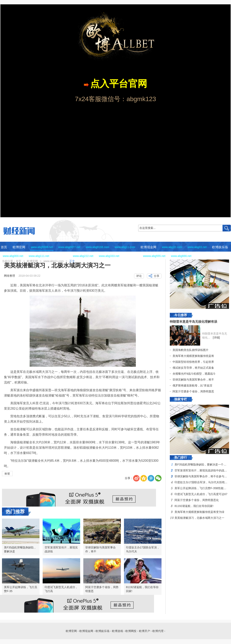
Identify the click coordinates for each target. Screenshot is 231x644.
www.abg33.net (197, 247)
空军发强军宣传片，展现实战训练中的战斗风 (202, 470)
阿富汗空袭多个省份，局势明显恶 (102, 589)
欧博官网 (19, 247)
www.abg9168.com (98, 247)
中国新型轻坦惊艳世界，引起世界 (193, 362)
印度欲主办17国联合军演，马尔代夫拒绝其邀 (202, 482)
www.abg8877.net (69, 247)
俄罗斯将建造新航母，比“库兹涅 (192, 385)
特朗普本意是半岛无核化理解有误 (193, 322)
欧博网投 (131, 256)
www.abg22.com (172, 247)
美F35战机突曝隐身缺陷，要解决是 (20, 549)
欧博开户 (203, 256)
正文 (72, 261)
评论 (139, 276)
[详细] (216, 338)
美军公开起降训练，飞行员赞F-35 (21, 589)
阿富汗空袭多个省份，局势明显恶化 (197, 500)
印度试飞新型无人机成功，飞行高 (61, 589)
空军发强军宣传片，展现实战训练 (61, 549)
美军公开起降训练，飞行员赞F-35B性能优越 (202, 488)
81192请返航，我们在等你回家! (142, 589)
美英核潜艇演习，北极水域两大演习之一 (199, 518)
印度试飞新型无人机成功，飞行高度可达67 (201, 494)
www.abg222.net (83, 256)
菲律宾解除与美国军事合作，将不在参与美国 (202, 476)
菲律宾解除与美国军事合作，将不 (100, 549)
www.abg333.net (109, 256)
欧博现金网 (148, 247)
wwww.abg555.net (154, 256)
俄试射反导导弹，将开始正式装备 (193, 368)
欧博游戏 (61, 256)
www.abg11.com (125, 247)
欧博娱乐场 (220, 247)
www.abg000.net (13, 256)
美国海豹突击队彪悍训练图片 (191, 350)
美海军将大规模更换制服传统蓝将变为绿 (199, 512)
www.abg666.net (181, 256)
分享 (157, 276)
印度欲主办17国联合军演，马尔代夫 (143, 549)
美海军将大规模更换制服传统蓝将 (193, 356)
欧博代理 (221, 256)
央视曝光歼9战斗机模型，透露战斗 (194, 374)
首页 (4, 247)
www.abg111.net (39, 256)
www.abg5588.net (42, 247)
